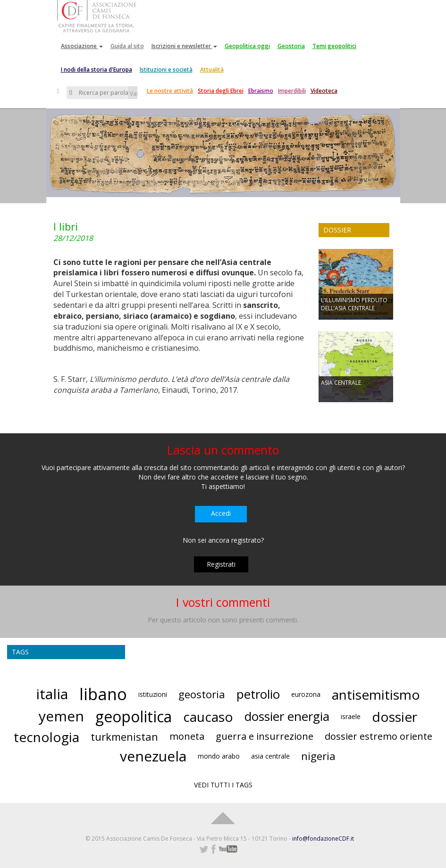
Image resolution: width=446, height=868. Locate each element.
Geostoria (291, 46)
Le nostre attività (170, 91)
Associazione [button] (82, 46)
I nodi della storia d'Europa (97, 70)
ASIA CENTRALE (341, 383)
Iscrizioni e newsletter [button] (184, 46)
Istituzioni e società (166, 70)
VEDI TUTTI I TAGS (223, 785)
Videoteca (324, 91)
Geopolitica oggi (247, 46)
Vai (134, 94)
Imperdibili (292, 91)
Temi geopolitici (334, 46)
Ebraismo (261, 91)
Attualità (212, 70)
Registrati (221, 564)
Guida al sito (127, 46)
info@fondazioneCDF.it (323, 839)
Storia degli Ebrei (221, 91)
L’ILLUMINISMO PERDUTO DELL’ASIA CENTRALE (354, 304)
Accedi (221, 513)
